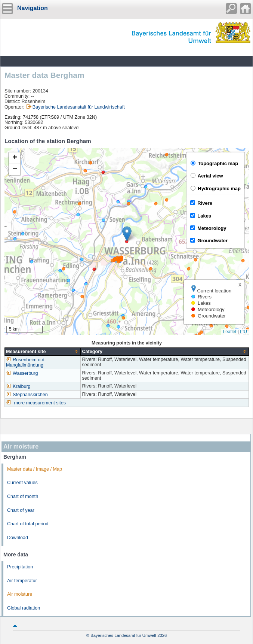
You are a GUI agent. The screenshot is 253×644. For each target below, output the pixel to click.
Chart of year (21, 510)
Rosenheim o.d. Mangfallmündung (26, 362)
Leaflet (229, 332)
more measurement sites (40, 403)
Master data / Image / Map (35, 469)
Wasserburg (22, 373)
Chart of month (23, 496)
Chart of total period (28, 524)
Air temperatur (22, 581)
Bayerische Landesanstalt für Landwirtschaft (79, 107)
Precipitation (20, 567)
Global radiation (24, 608)
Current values (22, 483)
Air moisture (20, 594)
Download (18, 538)
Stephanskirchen (27, 395)
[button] (127, 234)
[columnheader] (43, 351)
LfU (243, 332)
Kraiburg (18, 386)
